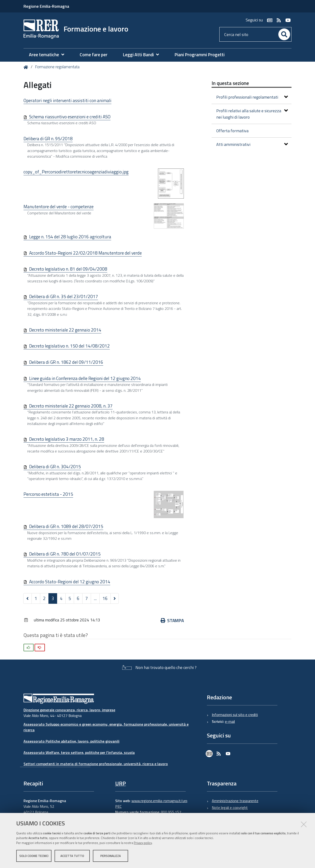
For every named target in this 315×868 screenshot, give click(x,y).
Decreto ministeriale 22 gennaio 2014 (65, 330)
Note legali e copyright (230, 808)
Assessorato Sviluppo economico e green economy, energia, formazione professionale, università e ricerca (106, 727)
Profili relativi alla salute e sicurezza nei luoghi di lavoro (252, 114)
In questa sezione (230, 83)
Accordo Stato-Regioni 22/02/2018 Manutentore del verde (85, 253)
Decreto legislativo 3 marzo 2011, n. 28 (67, 439)
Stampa (172, 620)
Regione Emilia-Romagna (46, 6)
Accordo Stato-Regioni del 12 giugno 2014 (70, 582)
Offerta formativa (232, 131)
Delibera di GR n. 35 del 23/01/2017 (64, 296)
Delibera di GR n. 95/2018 (48, 138)
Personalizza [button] (111, 856)
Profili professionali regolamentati (252, 97)
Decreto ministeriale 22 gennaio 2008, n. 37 (71, 406)
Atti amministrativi (252, 144)
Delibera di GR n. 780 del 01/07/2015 (65, 554)
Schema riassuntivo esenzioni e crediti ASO (70, 117)
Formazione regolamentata (57, 67)
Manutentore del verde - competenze (59, 206)
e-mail (230, 721)
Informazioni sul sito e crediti (235, 715)
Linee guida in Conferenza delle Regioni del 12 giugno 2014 (85, 378)
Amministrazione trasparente (235, 801)
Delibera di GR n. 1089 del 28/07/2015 (66, 526)
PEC (118, 806)
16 (105, 598)
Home (27, 67)
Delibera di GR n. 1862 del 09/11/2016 (66, 362)
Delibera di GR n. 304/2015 (55, 466)
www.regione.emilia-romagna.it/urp (159, 801)
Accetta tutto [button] (72, 856)
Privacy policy (143, 843)
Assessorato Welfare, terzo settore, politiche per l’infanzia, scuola (79, 752)
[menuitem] (49, 55)
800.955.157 (171, 812)
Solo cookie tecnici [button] (34, 856)
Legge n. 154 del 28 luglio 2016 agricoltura (70, 237)
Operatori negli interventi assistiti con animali (67, 100)
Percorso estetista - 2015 (48, 494)
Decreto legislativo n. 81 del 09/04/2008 (68, 269)
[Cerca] (284, 34)
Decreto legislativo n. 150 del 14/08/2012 (69, 346)
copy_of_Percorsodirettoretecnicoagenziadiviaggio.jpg (76, 172)
